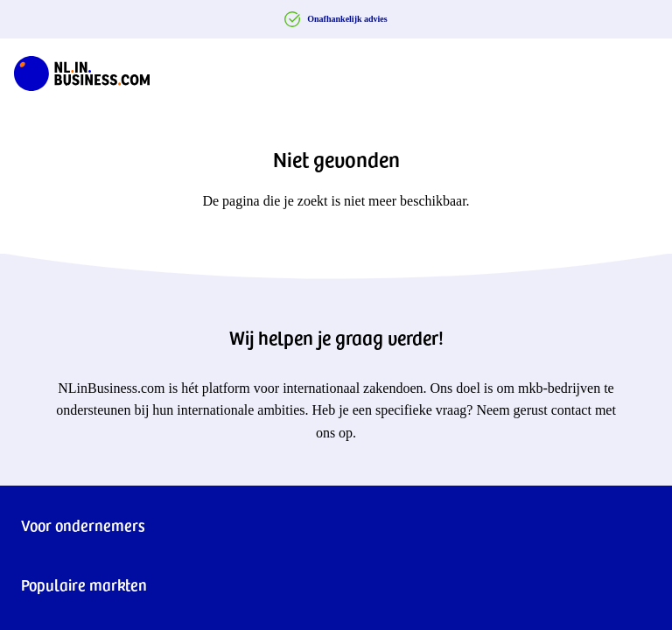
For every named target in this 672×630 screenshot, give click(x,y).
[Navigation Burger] (644, 70)
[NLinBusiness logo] (82, 70)
